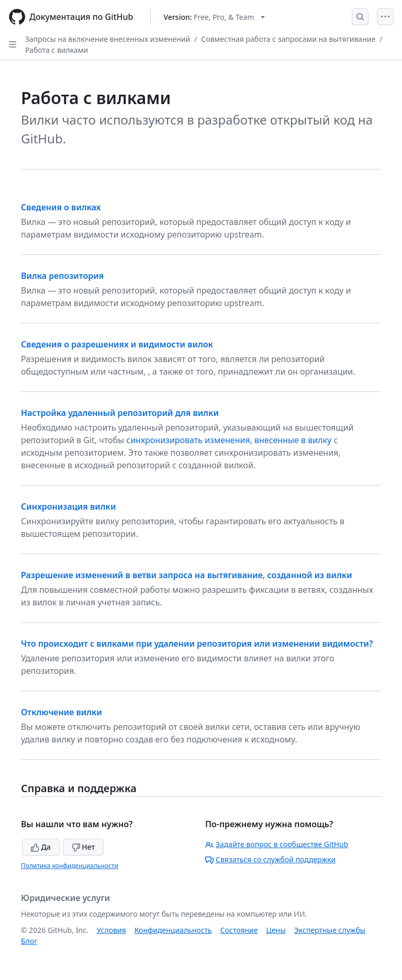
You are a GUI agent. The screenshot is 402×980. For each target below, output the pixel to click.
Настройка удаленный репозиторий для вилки (120, 413)
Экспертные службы (330, 930)
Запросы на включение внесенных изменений (108, 39)
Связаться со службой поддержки (270, 859)
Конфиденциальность (173, 930)
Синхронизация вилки (68, 506)
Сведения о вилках (61, 207)
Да (41, 847)
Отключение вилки (62, 712)
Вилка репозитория (62, 276)
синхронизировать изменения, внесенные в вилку (229, 440)
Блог (29, 941)
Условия (111, 930)
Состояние (239, 930)
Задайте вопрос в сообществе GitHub (277, 844)
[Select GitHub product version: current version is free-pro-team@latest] (214, 17)
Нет (83, 847)
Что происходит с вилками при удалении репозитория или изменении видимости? (197, 644)
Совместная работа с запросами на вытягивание (288, 39)
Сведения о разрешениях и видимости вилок (117, 344)
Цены (276, 930)
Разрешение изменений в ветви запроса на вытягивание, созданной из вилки (187, 575)
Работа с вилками (57, 50)
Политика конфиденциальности (70, 866)
